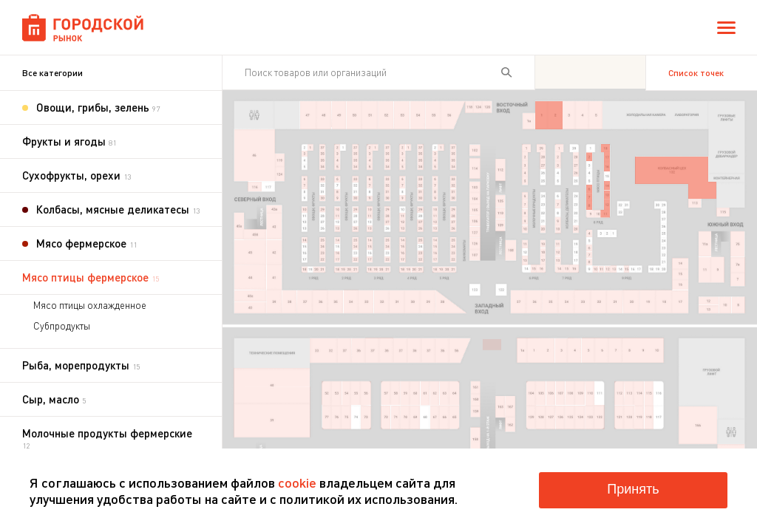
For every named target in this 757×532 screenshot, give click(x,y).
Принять (633, 489)
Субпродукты (62, 326)
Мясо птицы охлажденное (90, 305)
